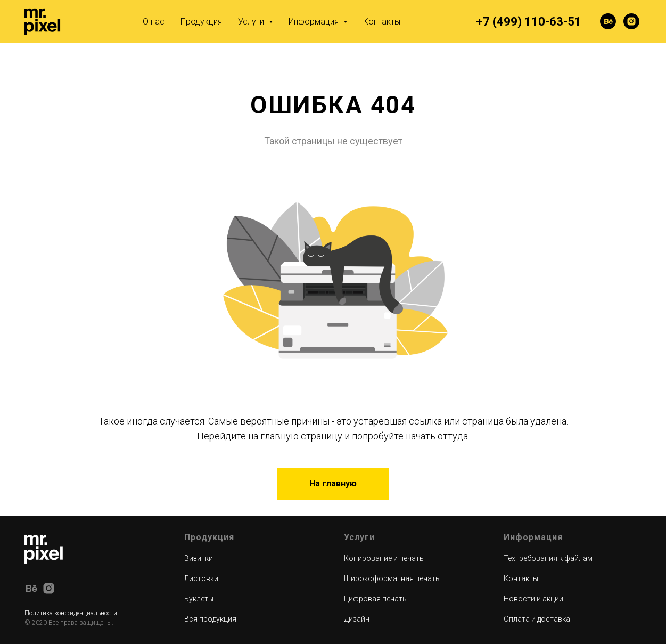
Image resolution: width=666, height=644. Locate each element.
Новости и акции (533, 599)
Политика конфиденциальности (71, 613)
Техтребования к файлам (548, 558)
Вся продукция (210, 619)
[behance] (608, 21)
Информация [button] (315, 22)
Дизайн (357, 619)
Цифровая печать (375, 599)
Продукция (201, 22)
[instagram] (631, 21)
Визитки (199, 558)
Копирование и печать (384, 558)
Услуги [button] (252, 22)
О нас (154, 22)
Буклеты (199, 599)
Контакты (382, 22)
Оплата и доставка (537, 619)
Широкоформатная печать (392, 578)
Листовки (201, 578)
